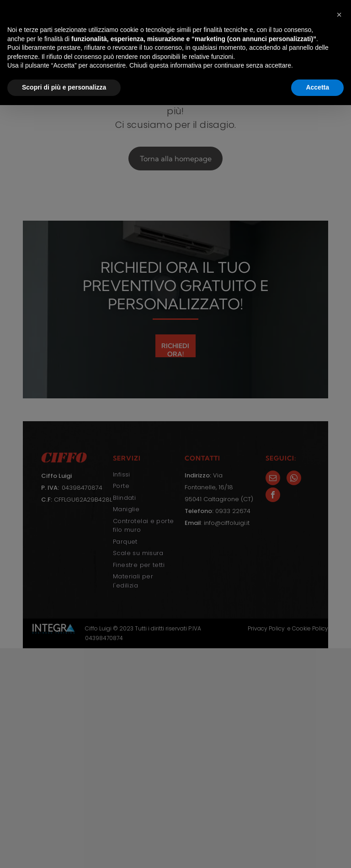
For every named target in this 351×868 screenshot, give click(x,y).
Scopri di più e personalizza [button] (64, 850)
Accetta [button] (317, 850)
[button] (339, 778)
